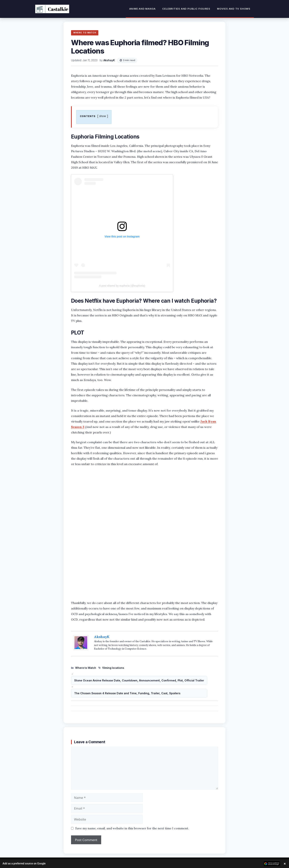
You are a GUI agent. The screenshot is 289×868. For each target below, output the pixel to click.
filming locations (113, 668)
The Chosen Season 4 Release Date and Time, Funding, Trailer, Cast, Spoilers (127, 693)
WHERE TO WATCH (85, 33)
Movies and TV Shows (234, 9)
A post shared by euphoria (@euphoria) (122, 286)
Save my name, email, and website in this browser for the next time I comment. (132, 828)
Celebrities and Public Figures (186, 9)
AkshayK (102, 637)
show (103, 116)
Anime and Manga (142, 9)
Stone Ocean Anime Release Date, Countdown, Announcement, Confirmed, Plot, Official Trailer (139, 680)
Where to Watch (86, 668)
